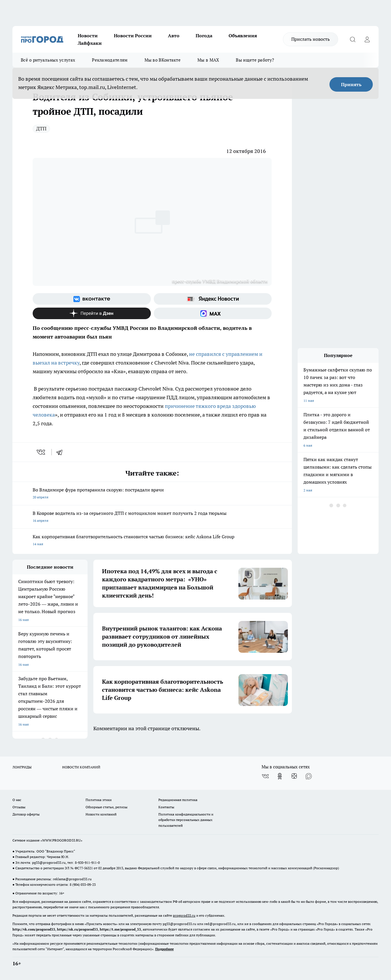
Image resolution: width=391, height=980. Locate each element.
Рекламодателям (110, 60)
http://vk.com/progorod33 (34, 929)
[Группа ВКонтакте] (92, 299)
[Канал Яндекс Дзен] (92, 313)
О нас (17, 800)
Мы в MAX (208, 60)
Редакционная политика (178, 800)
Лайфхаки (90, 43)
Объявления (243, 36)
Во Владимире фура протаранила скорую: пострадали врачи (152, 494)
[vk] (41, 452)
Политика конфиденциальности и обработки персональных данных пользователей (186, 820)
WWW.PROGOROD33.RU (61, 840)
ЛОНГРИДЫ (22, 767)
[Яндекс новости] (213, 299)
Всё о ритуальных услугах (48, 60)
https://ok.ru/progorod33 (77, 929)
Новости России (133, 36)
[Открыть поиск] (353, 39)
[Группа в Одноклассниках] (280, 776)
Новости (88, 36)
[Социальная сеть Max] (213, 313)
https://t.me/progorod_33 (120, 929)
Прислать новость (311, 39)
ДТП (41, 128)
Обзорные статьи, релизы (106, 807)
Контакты (166, 807)
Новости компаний (101, 814)
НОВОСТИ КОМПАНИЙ (81, 767)
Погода (204, 36)
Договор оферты (26, 814)
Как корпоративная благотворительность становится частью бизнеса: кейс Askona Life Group (152, 541)
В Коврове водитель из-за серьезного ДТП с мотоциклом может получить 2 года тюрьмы (152, 517)
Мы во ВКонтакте (163, 60)
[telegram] (61, 452)
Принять (351, 84)
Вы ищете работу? (255, 60)
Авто (174, 36)
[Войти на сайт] (367, 39)
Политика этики (99, 800)
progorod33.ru (184, 915)
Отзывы (19, 807)
